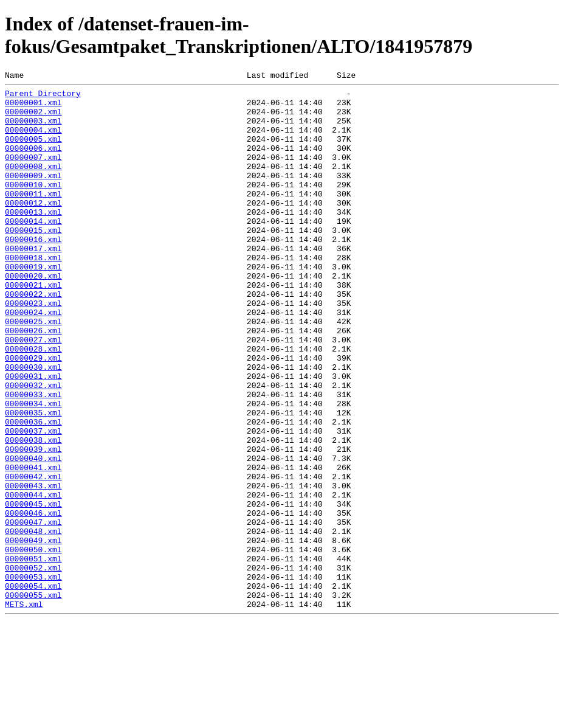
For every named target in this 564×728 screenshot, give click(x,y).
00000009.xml (33, 195)
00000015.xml (33, 261)
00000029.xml (33, 414)
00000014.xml (33, 250)
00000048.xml (33, 622)
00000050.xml (33, 644)
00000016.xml (33, 272)
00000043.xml (33, 567)
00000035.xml (33, 480)
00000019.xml (33, 305)
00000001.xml (33, 108)
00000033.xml (33, 458)
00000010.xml (33, 206)
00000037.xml (33, 502)
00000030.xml (33, 425)
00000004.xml (33, 140)
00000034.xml (33, 469)
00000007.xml (33, 173)
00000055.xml (33, 699)
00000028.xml (33, 403)
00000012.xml (33, 228)
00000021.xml (33, 327)
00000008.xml (33, 184)
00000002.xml (33, 119)
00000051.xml (33, 655)
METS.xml (24, 710)
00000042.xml (33, 556)
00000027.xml (33, 392)
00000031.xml (33, 436)
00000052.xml (33, 666)
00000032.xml (33, 447)
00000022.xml (33, 338)
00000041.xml (33, 546)
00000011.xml (33, 217)
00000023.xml (33, 348)
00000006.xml (33, 162)
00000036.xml (33, 491)
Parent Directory (43, 97)
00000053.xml (33, 677)
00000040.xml (33, 535)
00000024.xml (33, 359)
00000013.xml (33, 239)
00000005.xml (33, 151)
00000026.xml (33, 381)
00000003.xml (33, 130)
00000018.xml (33, 294)
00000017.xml (33, 283)
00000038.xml (33, 513)
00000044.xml (33, 578)
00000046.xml (33, 600)
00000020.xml (33, 316)
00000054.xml (33, 688)
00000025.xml (33, 370)
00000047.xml (33, 611)
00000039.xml (33, 524)
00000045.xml (33, 589)
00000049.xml (33, 633)
